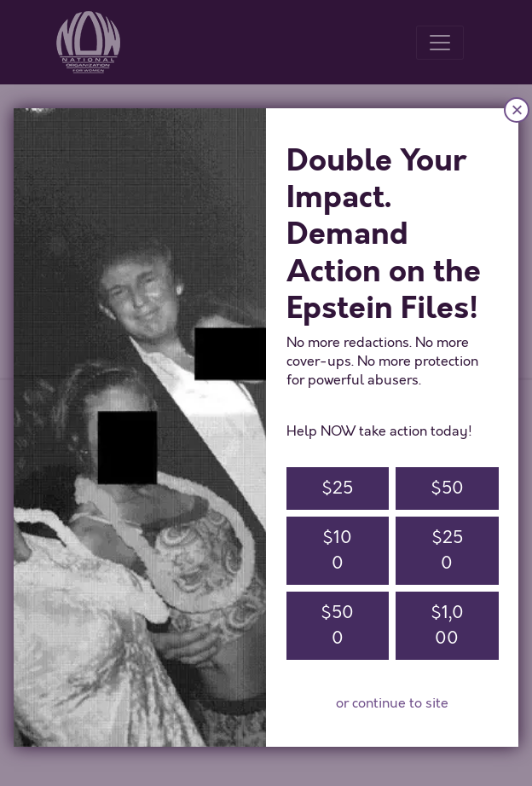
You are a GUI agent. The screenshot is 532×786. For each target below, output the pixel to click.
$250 (447, 550)
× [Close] (517, 110)
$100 (337, 550)
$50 (447, 488)
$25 (337, 488)
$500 (337, 625)
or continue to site (392, 703)
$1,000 (447, 625)
